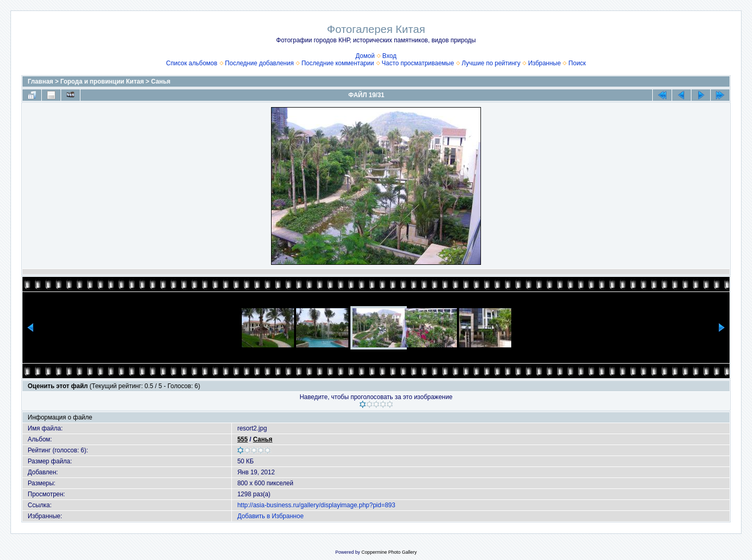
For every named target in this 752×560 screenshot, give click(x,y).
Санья (161, 81)
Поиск (577, 63)
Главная (40, 81)
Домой (365, 56)
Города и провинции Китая (102, 81)
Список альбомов (192, 63)
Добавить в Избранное (270, 516)
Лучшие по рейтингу (491, 63)
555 (242, 439)
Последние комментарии (338, 63)
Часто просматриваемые (418, 63)
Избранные (544, 63)
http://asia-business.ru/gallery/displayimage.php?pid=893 (316, 505)
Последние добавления (260, 63)
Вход (389, 56)
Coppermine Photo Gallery (389, 552)
